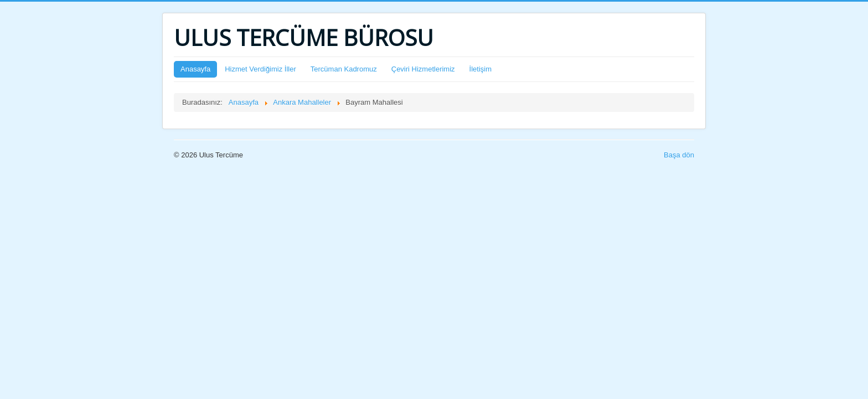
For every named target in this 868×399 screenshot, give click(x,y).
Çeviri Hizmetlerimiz (423, 69)
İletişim (480, 69)
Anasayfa (195, 69)
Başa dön (679, 155)
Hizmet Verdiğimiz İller (260, 69)
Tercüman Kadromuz (344, 69)
